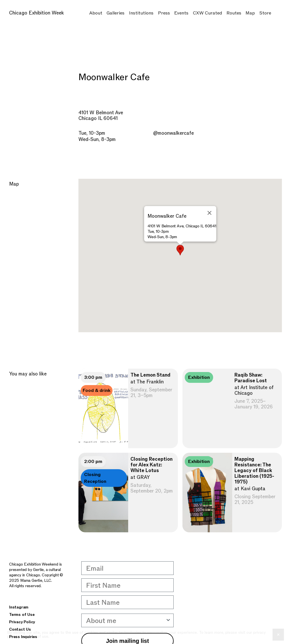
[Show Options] (168, 620)
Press (164, 13)
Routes (234, 13)
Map (250, 13)
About (96, 13)
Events (181, 13)
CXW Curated (207, 13)
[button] (180, 250)
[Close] (209, 213)
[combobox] (126, 620)
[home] (41, 13)
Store (265, 13)
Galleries (116, 13)
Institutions (141, 13)
